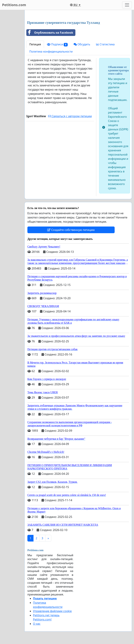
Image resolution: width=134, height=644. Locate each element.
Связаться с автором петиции (70, 116)
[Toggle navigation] (127, 5)
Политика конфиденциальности (51, 52)
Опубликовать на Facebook (50, 33)
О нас (37, 624)
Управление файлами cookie (52, 611)
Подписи (57, 44)
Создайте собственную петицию (71, 230)
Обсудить (82, 44)
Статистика (105, 44)
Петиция (35, 44)
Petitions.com (14, 5)
